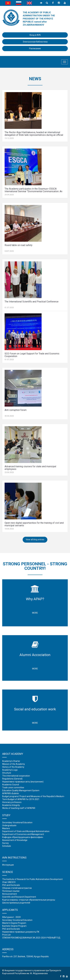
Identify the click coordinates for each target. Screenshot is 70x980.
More (35, 613)
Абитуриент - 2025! (11, 917)
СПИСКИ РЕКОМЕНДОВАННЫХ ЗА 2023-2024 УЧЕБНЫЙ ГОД (31, 938)
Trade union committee (13, 788)
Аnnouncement (10, 894)
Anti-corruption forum (16, 410)
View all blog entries (35, 540)
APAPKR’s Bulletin (11, 793)
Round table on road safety (18, 245)
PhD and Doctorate (11, 885)
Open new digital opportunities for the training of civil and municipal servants (34, 524)
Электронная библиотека (35, 42)
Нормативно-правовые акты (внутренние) (23, 782)
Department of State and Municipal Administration (26, 831)
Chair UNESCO (9, 882)
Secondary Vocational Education (17, 822)
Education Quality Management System (21, 790)
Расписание (35, 48)
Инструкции (8, 865)
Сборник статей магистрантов (17, 888)
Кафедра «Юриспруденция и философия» (23, 837)
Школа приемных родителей (16, 903)
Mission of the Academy (14, 764)
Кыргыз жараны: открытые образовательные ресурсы (29, 900)
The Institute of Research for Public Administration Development (32, 879)
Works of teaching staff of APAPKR (19, 808)
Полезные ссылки (11, 891)
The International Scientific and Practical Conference (32, 302)
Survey (5, 843)
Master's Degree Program (14, 923)
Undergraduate (9, 825)
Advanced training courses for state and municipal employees (30, 468)
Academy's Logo (10, 770)
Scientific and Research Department (19, 897)
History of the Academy (13, 767)
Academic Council (11, 785)
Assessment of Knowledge (15, 840)
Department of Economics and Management (23, 834)
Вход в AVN (35, 35)
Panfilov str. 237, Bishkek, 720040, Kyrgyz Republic (26, 956)
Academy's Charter (11, 761)
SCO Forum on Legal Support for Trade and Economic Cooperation (32, 355)
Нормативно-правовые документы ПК (21, 932)
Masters (6, 828)
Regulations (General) (12, 779)
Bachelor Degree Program (14, 926)
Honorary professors (12, 802)
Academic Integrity (11, 805)
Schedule (7, 846)
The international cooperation (16, 776)
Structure (7, 773)
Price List (6, 935)
